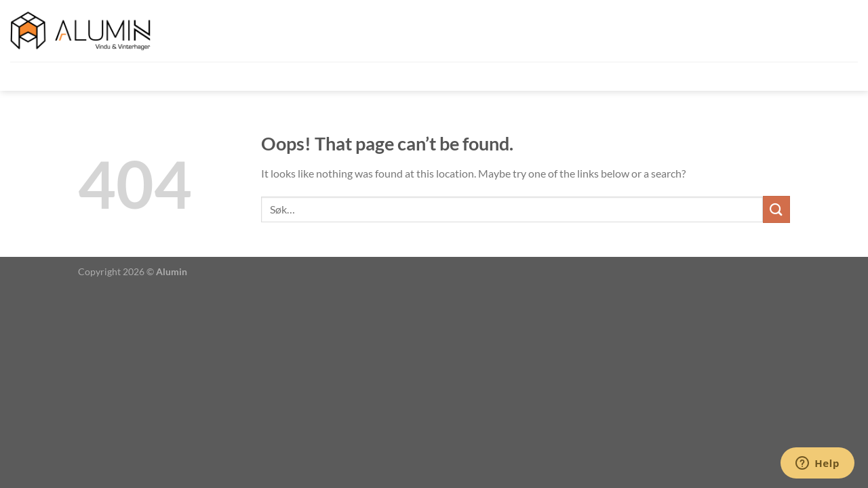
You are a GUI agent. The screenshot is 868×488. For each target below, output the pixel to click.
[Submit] (776, 209)
